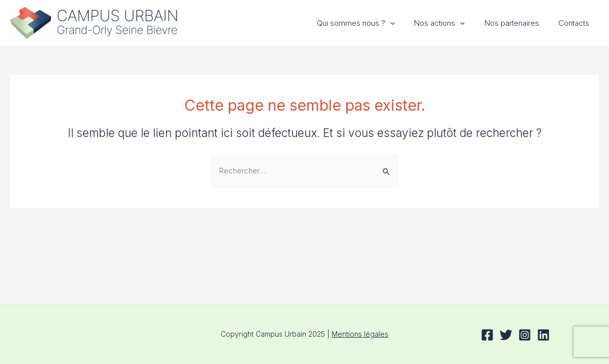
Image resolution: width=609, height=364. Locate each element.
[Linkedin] (543, 335)
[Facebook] (487, 335)
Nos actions (450, 23)
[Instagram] (525, 335)
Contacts (576, 23)
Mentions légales (360, 334)
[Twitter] (506, 335)
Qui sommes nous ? (371, 23)
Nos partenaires (518, 23)
